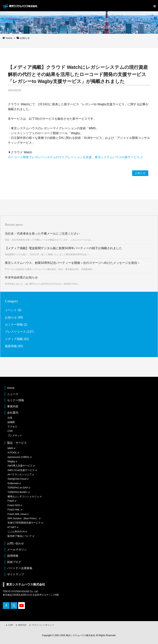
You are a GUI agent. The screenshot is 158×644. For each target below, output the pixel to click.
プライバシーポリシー (43, 625)
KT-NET (12, 527)
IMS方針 (22, 625)
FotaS (11, 501)
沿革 (10, 418)
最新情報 (11, 346)
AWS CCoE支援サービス (21, 470)
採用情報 (13, 556)
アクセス (12, 427)
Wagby (11, 461)
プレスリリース (15, 332)
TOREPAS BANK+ (18, 492)
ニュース (13, 394)
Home (11, 388)
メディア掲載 (14, 339)
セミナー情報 (14, 325)
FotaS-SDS (14, 505)
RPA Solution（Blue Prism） (23, 518)
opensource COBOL (18, 457)
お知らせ (140, 173)
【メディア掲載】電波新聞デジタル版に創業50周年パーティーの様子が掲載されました (63, 248)
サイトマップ (16, 574)
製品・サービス (17, 443)
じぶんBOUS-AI (16, 532)
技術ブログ (14, 562)
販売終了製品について (20, 536)
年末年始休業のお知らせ (21, 277)
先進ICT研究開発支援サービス (24, 523)
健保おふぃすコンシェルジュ (23, 496)
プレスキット (15, 435)
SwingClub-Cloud (17, 479)
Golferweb (13, 483)
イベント (11, 310)
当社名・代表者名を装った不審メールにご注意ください (42, 234)
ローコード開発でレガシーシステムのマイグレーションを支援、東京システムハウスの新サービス (74, 157)
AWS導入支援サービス (20, 466)
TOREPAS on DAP (18, 488)
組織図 (11, 422)
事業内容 (13, 406)
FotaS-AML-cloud (17, 514)
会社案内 (13, 413)
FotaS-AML (14, 510)
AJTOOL (12, 453)
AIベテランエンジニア (20, 474)
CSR (10, 431)
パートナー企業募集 (20, 568)
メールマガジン (17, 550)
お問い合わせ (16, 543)
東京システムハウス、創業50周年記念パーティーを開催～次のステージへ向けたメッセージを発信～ (72, 263)
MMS (10, 448)
